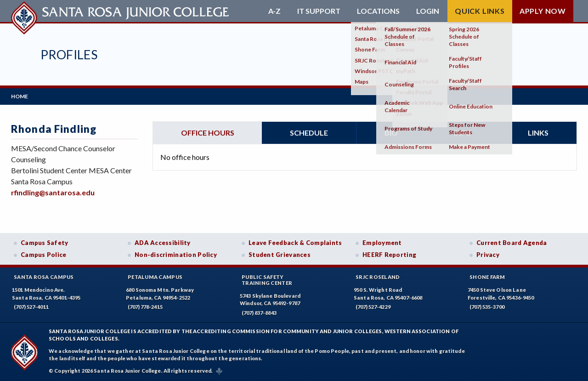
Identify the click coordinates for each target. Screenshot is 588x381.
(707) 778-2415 (145, 307)
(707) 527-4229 (373, 307)
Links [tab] (538, 133)
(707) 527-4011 (31, 307)
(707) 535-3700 (487, 307)
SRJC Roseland (378, 277)
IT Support (319, 11)
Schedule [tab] (309, 133)
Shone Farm (487, 277)
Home (20, 96)
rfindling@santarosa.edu (53, 192)
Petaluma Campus (155, 277)
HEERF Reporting (389, 255)
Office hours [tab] (208, 133)
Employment (382, 243)
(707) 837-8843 (259, 313)
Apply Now (543, 11)
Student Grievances (280, 255)
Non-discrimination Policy (176, 255)
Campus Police (44, 255)
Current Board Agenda (512, 243)
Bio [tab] (391, 133)
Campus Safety (45, 243)
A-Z (274, 11)
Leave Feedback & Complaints (295, 243)
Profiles (69, 54)
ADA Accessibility (163, 243)
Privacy (488, 255)
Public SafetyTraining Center (267, 280)
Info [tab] (463, 133)
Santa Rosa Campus (44, 277)
